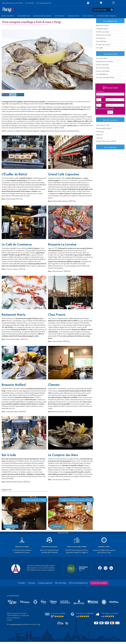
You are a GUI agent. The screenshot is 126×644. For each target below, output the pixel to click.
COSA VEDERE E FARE (24, 16)
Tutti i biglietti (100, 48)
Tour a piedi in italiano (101, 58)
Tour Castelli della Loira (102, 74)
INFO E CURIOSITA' (88, 16)
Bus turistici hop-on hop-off (103, 45)
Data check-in (100, 97)
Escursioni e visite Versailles (102, 71)
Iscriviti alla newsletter (99, 583)
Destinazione (100, 91)
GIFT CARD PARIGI (30, 3)
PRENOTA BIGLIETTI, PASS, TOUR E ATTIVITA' (13, 3)
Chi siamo (32, 583)
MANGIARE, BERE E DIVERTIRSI (43, 16)
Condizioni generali (45, 583)
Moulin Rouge (99, 132)
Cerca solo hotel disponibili (105, 109)
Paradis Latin (99, 135)
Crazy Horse (99, 138)
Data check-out (101, 102)
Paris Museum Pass (101, 38)
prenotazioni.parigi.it (16, 624)
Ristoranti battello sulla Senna (103, 128)
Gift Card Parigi (60, 583)
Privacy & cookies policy (13, 618)
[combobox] (103, 10)
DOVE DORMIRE (60, 16)
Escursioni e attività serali (102, 65)
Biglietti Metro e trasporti (103, 25)
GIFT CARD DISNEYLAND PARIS (44, 3)
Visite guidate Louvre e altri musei (104, 62)
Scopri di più (11, 526)
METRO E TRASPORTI (8, 16)
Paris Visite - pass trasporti (103, 32)
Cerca (110, 112)
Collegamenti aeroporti (102, 29)
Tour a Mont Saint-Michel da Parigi (105, 77)
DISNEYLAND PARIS (74, 16)
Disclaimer (10, 620)
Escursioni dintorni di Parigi (102, 68)
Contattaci (22, 583)
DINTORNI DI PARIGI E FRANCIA (107, 16)
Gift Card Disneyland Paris (78, 583)
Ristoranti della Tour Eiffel (102, 125)
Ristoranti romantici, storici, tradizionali (106, 141)
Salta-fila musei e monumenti (104, 35)
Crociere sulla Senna (101, 41)
